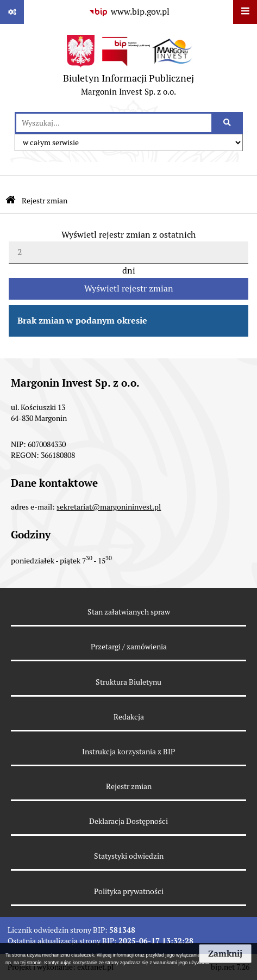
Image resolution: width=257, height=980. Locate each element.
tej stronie (31, 963)
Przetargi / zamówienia (129, 647)
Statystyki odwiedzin (129, 856)
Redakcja (129, 717)
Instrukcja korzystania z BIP (128, 752)
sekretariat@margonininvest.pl (109, 507)
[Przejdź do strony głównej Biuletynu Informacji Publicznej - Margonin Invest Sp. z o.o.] (129, 68)
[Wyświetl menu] (245, 12)
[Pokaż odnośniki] (12, 12)
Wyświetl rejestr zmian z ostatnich (128, 235)
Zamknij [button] (225, 954)
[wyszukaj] (114, 123)
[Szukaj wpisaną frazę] (228, 123)
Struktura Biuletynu (128, 682)
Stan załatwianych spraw (129, 612)
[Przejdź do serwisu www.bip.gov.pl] (129, 12)
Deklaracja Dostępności (128, 821)
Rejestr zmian (45, 201)
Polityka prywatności (129, 891)
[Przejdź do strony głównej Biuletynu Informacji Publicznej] (11, 201)
